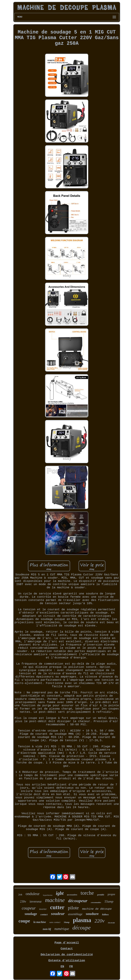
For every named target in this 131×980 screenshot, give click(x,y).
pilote (73, 908)
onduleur (33, 894)
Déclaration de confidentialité (67, 955)
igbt (60, 893)
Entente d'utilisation (67, 961)
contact (44, 915)
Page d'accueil (67, 943)
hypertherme (48, 895)
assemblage (75, 914)
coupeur (29, 908)
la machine (40, 922)
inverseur (36, 901)
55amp (109, 901)
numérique (62, 929)
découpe (82, 928)
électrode (111, 923)
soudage (31, 914)
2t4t (20, 895)
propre (111, 894)
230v (23, 902)
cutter (57, 907)
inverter (43, 909)
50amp (67, 922)
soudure (92, 914)
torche (87, 893)
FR (71, 966)
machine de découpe (97, 909)
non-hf (47, 929)
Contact (67, 949)
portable (101, 895)
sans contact (55, 922)
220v (99, 921)
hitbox (105, 914)
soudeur (58, 914)
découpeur (78, 901)
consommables (96, 902)
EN (62, 966)
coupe (24, 921)
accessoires (72, 895)
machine (55, 900)
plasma (82, 920)
